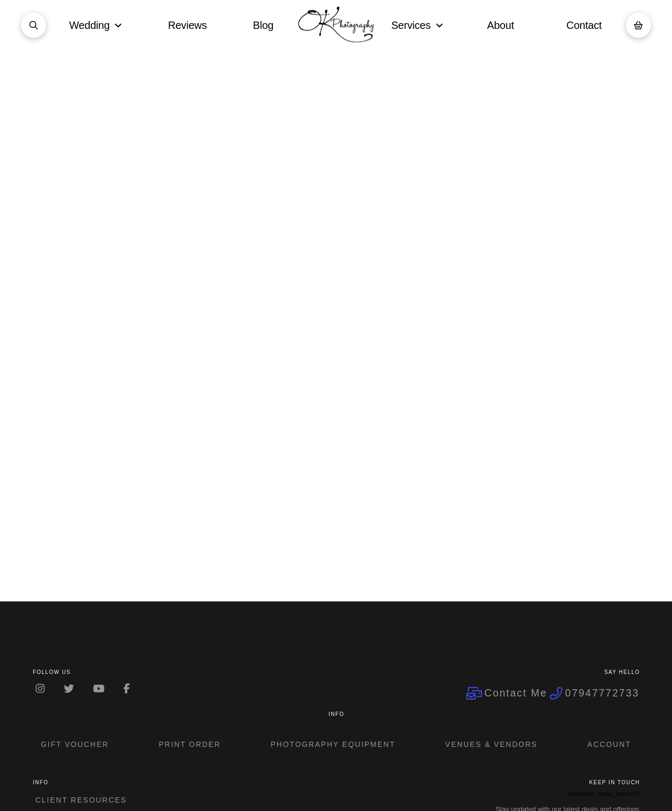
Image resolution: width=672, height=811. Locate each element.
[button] (34, 25)
